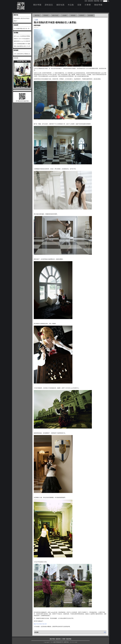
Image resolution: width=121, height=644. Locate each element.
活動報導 (16, 25)
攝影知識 (60, 5)
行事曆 (88, 5)
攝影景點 (37, 15)
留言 (105, 632)
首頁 (86, 1)
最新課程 (91, 1)
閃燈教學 (46, 15)
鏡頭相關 (91, 15)
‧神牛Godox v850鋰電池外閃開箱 (22, 36)
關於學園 (37, 5)
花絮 (79, 5)
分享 (36, 20)
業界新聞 (16, 50)
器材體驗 (16, 33)
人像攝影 (64, 15)
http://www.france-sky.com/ (40, 624)
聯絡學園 (97, 1)
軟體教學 (82, 15)
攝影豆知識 (55, 15)
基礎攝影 (73, 15)
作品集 (71, 5)
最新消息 (16, 15)
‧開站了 (15, 21)
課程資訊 (49, 5)
